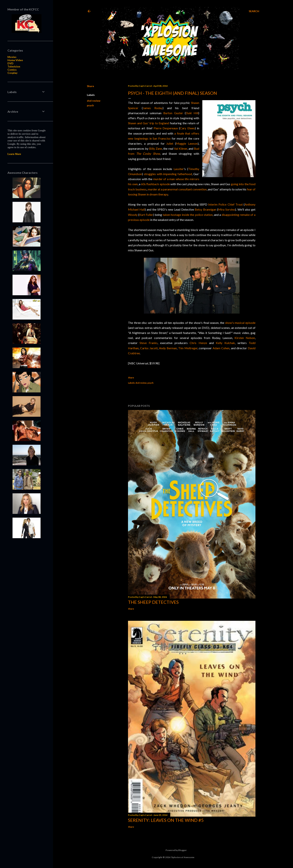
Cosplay (12, 73)
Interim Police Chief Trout (225, 204)
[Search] (254, 11)
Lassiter (179, 169)
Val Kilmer (181, 148)
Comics (12, 70)
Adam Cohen (221, 348)
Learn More (14, 154)
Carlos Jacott (149, 348)
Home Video (15, 60)
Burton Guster (173, 113)
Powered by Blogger (173, 850)
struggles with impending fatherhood (168, 174)
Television (14, 66)
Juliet (170, 143)
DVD (10, 63)
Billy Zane (156, 148)
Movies (12, 57)
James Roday (153, 108)
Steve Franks (149, 343)
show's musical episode (240, 323)
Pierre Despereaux (166, 128)
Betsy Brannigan (205, 209)
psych (90, 105)
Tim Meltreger (188, 348)
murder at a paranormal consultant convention (177, 189)
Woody (133, 215)
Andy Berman (168, 348)
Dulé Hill (192, 113)
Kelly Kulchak (225, 343)
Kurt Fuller (146, 215)
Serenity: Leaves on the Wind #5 (166, 820)
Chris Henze (198, 343)
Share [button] (90, 86)
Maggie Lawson (187, 143)
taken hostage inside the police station (188, 215)
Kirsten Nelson (245, 338)
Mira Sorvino (227, 209)
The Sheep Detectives (153, 602)
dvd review (94, 101)
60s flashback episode (155, 184)
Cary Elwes (187, 128)
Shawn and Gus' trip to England (148, 123)
